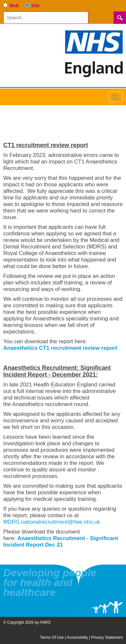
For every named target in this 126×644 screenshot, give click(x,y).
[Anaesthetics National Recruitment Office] (94, 53)
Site (35, 6)
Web (14, 6)
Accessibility (77, 637)
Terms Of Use (52, 637)
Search (120, 18)
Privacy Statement (107, 637)
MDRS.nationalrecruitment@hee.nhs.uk (52, 522)
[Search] (46, 18)
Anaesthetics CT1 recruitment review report (60, 348)
